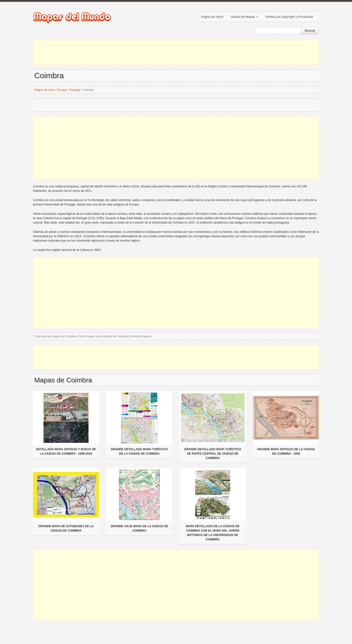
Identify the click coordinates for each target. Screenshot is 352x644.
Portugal (75, 90)
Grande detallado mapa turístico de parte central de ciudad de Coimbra (213, 454)
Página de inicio (212, 17)
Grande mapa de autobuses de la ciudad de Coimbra (66, 528)
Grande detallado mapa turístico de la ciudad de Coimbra (139, 451)
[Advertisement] (176, 53)
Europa (62, 90)
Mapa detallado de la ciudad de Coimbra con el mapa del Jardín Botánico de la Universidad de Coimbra (213, 533)
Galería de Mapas (244, 17)
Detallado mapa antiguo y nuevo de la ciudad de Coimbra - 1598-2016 (66, 451)
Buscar (310, 31)
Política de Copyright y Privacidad (289, 17)
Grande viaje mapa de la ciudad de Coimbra (139, 528)
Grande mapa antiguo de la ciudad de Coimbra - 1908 (286, 451)
